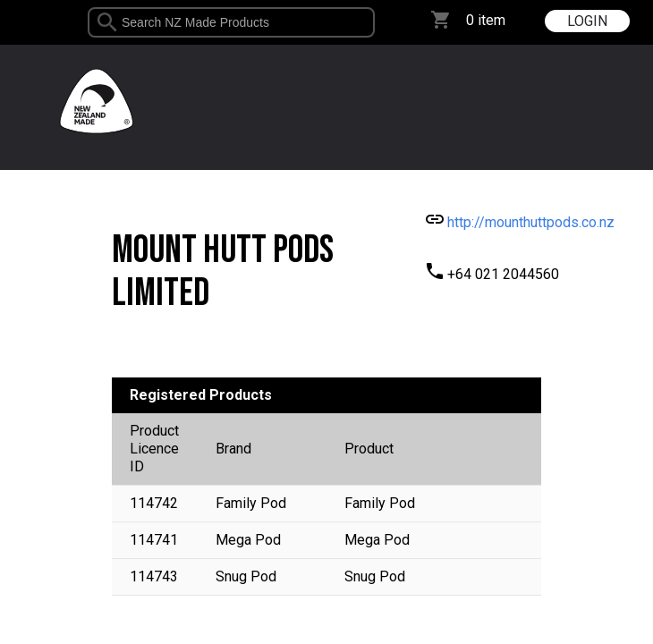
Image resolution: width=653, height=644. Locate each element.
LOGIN (587, 21)
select (368, 22)
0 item (486, 20)
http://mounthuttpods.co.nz (531, 222)
